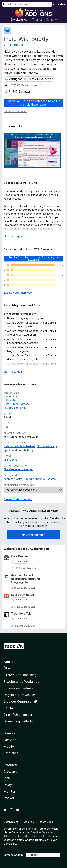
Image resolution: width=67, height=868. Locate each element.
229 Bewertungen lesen (18, 293)
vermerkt (33, 829)
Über (7, 668)
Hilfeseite (10, 400)
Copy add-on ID (15, 408)
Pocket (9, 798)
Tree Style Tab (21, 614)
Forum (8, 708)
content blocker (13, 479)
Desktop (10, 740)
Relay (8, 785)
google (30, 479)
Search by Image (23, 595)
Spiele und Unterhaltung (19, 450)
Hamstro (16, 45)
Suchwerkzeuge (47, 446)
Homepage (10, 396)
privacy (41, 479)
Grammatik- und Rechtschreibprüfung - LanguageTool (26, 579)
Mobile (9, 746)
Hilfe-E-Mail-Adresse (17, 404)
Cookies (29, 822)
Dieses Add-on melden (18, 499)
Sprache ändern (13, 855)
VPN (7, 778)
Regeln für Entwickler (19, 695)
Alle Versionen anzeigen (18, 469)
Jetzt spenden (33, 535)
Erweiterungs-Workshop (21, 682)
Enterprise (11, 753)
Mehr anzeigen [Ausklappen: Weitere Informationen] (13, 236)
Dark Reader (20, 556)
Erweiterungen (20, 19)
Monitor (9, 791)
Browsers (11, 772)
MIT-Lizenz (11, 460)
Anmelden (59, 4)
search (51, 479)
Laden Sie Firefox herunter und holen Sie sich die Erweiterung (33, 103)
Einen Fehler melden (18, 715)
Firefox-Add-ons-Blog (20, 675)
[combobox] (27, 4)
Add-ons (10, 662)
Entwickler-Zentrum (18, 688)
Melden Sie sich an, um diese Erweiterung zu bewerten (33, 258)
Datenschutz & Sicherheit (19, 446)
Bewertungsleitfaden (19, 721)
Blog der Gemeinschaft (20, 701)
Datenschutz (11, 822)
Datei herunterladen (15, 111)
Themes (37, 19)
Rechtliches (46, 822)
